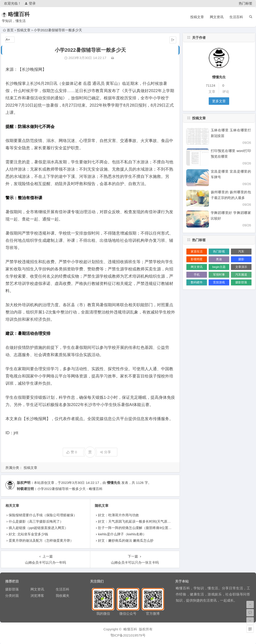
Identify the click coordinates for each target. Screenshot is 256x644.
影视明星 (197, 259)
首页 (8, 30)
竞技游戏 (219, 282)
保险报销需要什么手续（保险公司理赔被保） (43, 515)
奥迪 (219, 259)
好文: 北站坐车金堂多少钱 (28, 534)
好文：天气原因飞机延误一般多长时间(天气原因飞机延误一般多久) (149, 521)
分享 (105, 452)
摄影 (241, 259)
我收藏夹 (63, 596)
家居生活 (197, 251)
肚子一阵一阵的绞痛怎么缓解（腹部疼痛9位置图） (136, 528)
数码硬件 (197, 282)
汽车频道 (241, 275)
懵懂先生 (114, 483)
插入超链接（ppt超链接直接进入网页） (38, 528)
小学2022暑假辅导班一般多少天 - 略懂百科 (70, 489)
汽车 (241, 251)
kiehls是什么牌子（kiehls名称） (122, 534)
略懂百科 (25, 14)
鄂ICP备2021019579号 (128, 635)
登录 (30, 3)
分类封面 (12, 596)
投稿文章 (197, 17)
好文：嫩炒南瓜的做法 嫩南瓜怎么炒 (126, 540)
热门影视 (219, 251)
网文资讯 (217, 17)
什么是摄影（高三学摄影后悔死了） (36, 521)
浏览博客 (37, 596)
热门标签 (246, 3)
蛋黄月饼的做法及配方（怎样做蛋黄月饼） (41, 540)
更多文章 (219, 101)
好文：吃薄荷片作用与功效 (118, 515)
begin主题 (219, 267)
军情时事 (219, 275)
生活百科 (236, 17)
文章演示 (241, 267)
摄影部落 (241, 282)
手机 (197, 275)
